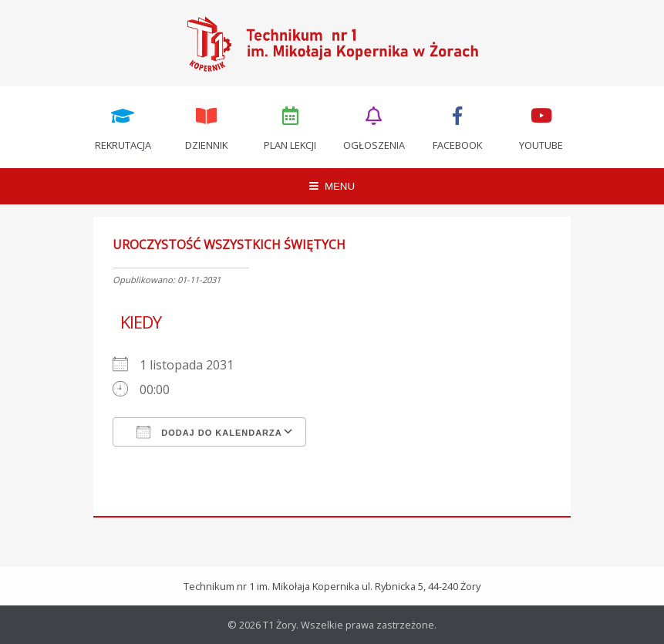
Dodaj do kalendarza (209, 432)
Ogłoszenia (374, 127)
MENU (332, 186)
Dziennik (207, 127)
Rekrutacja (123, 127)
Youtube (541, 127)
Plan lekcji (290, 127)
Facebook (458, 127)
